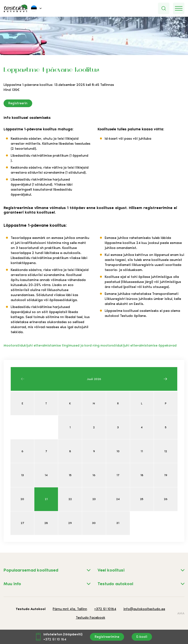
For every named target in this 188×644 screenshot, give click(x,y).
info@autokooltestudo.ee (144, 609)
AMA (181, 613)
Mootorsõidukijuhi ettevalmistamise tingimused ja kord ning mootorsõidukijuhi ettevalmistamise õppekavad (90, 345)
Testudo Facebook (91, 618)
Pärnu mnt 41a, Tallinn (70, 609)
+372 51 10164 (105, 609)
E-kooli (142, 637)
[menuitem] (37, 8)
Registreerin (18, 103)
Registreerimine (107, 637)
